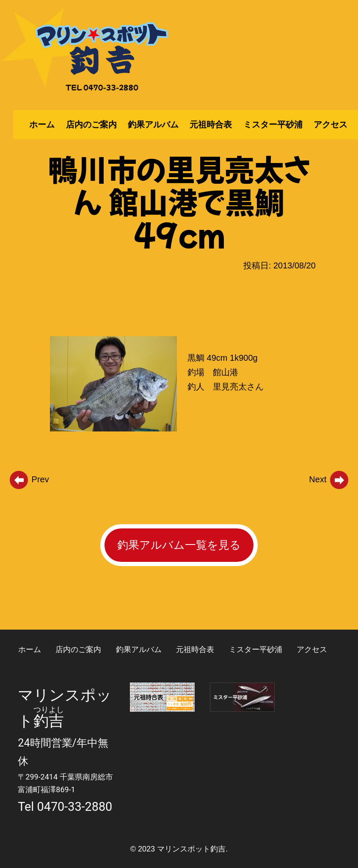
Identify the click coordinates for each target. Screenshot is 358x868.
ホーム (42, 124)
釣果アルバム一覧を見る (179, 545)
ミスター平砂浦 (273, 124)
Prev (29, 479)
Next (329, 479)
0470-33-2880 (75, 807)
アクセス (330, 124)
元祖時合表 (211, 124)
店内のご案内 (91, 124)
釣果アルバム (153, 124)
